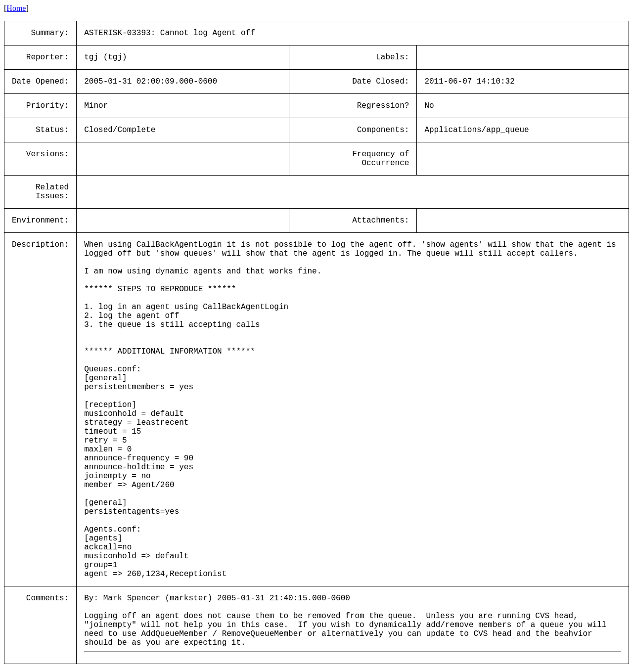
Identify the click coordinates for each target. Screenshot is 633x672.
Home (16, 8)
